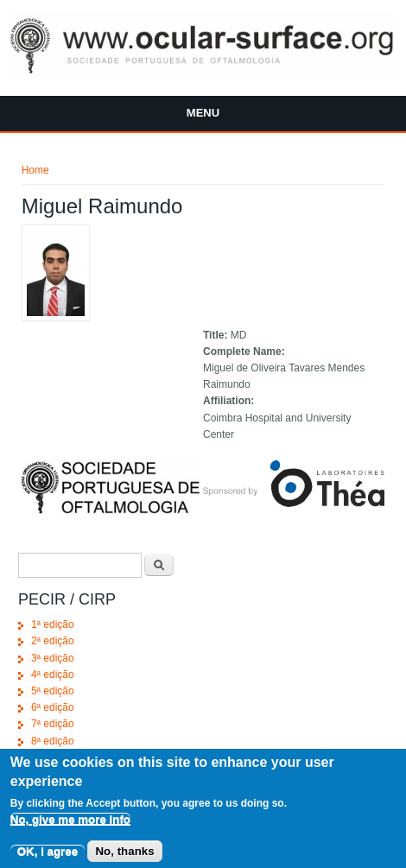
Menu (203, 113)
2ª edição (53, 641)
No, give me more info (70, 825)
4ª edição (53, 675)
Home (35, 170)
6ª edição (53, 707)
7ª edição (53, 724)
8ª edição (53, 741)
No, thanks (124, 856)
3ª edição (53, 658)
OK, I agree (48, 856)
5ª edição (53, 691)
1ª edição (53, 624)
